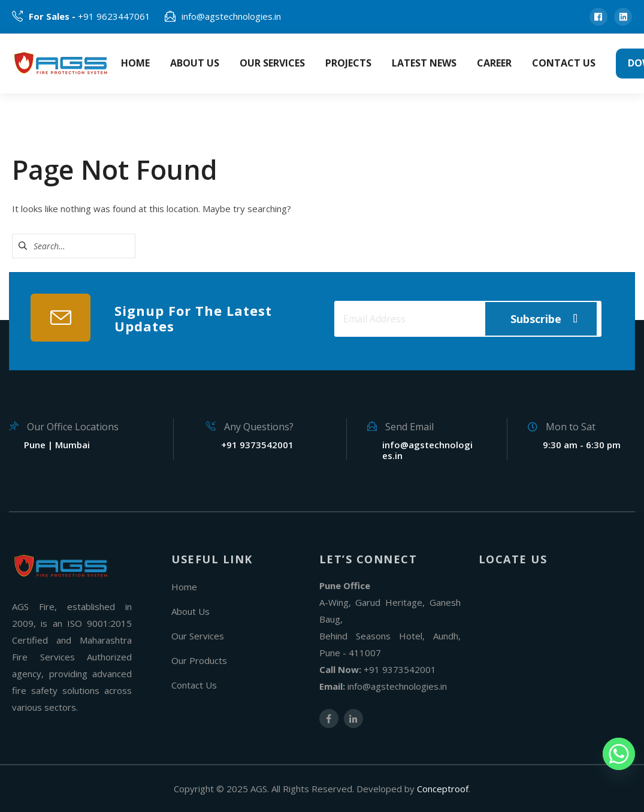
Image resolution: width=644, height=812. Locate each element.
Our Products (199, 660)
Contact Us (194, 685)
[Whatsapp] (619, 754)
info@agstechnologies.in (231, 16)
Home (184, 587)
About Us (191, 611)
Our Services (198, 636)
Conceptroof (443, 789)
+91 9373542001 (400, 669)
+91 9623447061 (90, 16)
